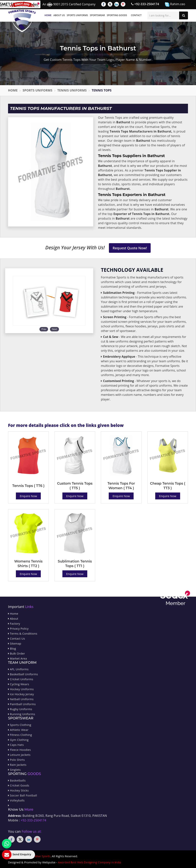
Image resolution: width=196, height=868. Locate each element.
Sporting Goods (117, 15)
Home (48, 15)
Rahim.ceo (175, 4)
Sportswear (97, 15)
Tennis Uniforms (72, 90)
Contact (136, 15)
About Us (59, 15)
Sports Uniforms (77, 15)
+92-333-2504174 (145, 4)
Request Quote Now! (130, 248)
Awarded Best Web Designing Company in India (89, 862)
